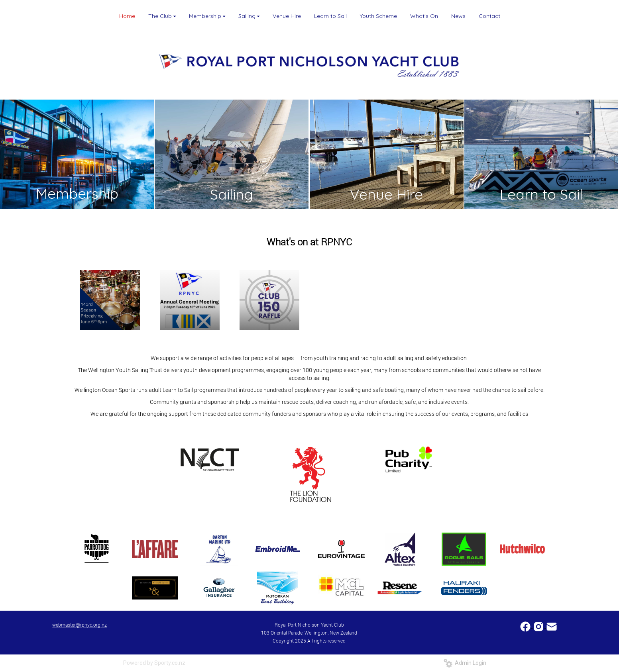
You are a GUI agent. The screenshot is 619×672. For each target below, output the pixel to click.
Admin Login (465, 663)
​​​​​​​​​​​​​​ (526, 626)
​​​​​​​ (552, 626)
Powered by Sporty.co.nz (154, 663)
